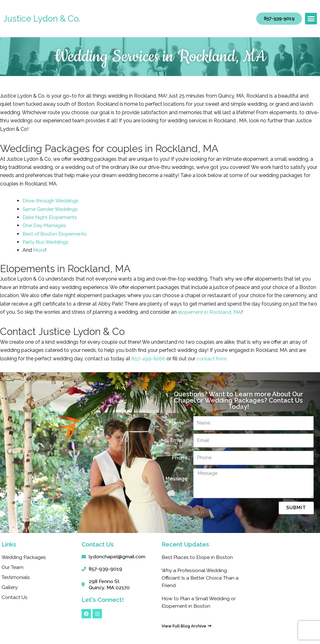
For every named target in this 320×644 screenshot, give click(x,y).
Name (177, 423)
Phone (180, 458)
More (39, 250)
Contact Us (15, 597)
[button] (311, 19)
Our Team (13, 567)
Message (177, 479)
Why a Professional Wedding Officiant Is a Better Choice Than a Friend (199, 578)
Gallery (10, 587)
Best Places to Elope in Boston (197, 557)
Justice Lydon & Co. (42, 19)
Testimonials (16, 577)
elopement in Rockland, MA (210, 312)
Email (178, 440)
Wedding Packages (24, 557)
